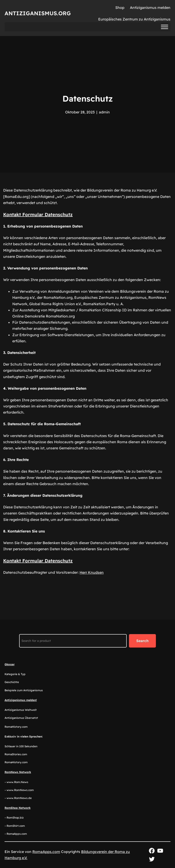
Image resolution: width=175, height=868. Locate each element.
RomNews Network (18, 772)
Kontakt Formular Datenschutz (38, 214)
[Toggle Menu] (165, 27)
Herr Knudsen (92, 572)
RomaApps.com (46, 852)
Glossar (10, 664)
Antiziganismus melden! (21, 700)
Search (142, 641)
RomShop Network (18, 808)
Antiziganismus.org (38, 13)
